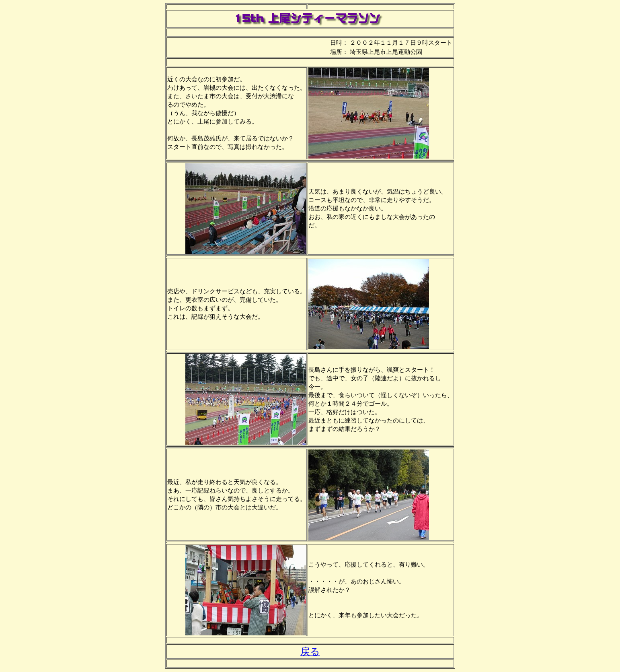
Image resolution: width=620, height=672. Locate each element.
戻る (310, 651)
